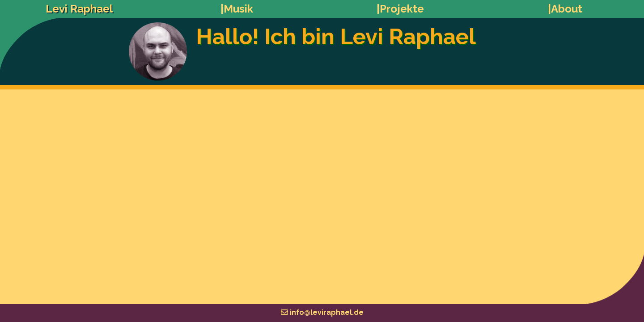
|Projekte (400, 9)
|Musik (237, 9)
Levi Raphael (79, 9)
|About (565, 9)
